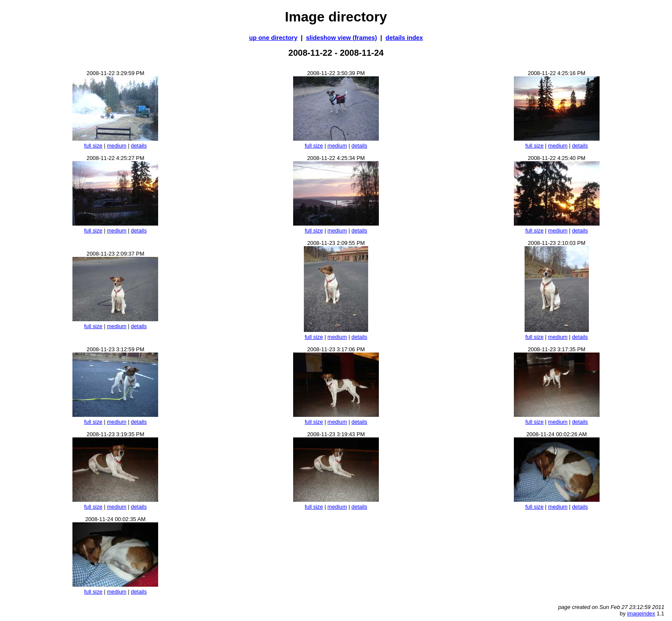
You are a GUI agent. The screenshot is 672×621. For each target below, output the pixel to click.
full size (93, 146)
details (139, 146)
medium (117, 146)
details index (404, 38)
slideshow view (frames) (342, 38)
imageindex (641, 613)
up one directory (273, 38)
